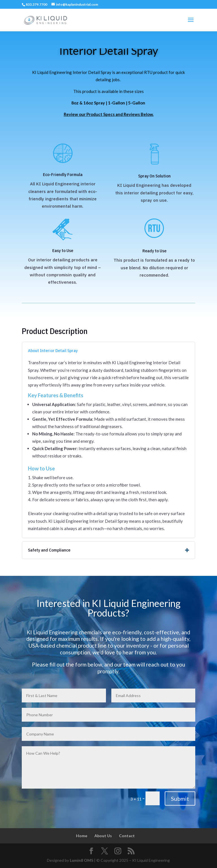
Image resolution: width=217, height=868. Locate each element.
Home (82, 836)
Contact (127, 836)
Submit (180, 798)
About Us (103, 836)
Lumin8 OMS (82, 860)
